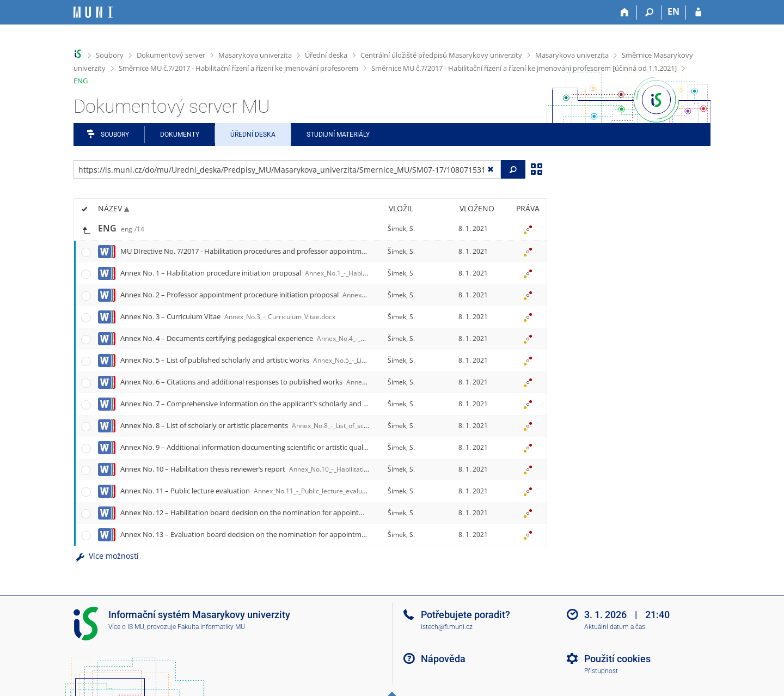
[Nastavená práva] (528, 229)
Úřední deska (326, 55)
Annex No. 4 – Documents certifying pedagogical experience (319, 338)
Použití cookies (617, 659)
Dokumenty (180, 135)
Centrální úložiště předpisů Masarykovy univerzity (441, 55)
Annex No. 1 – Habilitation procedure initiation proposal (306, 273)
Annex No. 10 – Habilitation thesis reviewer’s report (293, 469)
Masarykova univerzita (255, 55)
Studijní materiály (338, 135)
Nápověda (443, 659)
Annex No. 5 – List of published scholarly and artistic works (316, 360)
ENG (81, 81)
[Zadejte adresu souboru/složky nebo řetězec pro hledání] (287, 169)
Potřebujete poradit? (465, 615)
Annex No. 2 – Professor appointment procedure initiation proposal (343, 295)
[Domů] (625, 13)
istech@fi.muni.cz (447, 627)
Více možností (106, 556)
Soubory (110, 55)
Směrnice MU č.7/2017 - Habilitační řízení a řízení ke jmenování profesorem (238, 68)
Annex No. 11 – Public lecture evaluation (257, 491)
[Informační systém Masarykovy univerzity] (93, 12)
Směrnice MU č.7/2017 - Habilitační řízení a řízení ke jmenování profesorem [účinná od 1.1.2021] (524, 68)
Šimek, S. (401, 228)
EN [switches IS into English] (673, 11)
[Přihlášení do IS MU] (698, 13)
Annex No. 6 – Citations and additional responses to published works (348, 382)
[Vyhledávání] (649, 13)
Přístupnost (601, 671)
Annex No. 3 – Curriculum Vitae (228, 316)
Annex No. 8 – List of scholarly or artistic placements (296, 425)
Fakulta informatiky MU (211, 627)
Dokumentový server (171, 55)
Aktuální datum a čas (615, 627)
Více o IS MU (126, 627)
